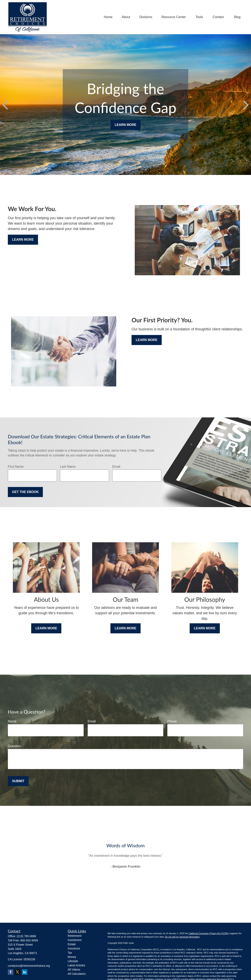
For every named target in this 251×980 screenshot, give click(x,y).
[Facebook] (11, 972)
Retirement (75, 936)
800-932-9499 (29, 940)
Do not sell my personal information (182, 937)
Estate (72, 944)
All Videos (74, 970)
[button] (108, 17)
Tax (70, 953)
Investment (75, 940)
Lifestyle (73, 961)
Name (12, 721)
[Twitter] (18, 972)
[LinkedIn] (25, 972)
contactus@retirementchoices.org (29, 966)
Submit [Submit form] (18, 781)
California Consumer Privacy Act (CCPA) (209, 933)
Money (72, 957)
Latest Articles (77, 965)
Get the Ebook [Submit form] (25, 492)
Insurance (74, 948)
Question (14, 746)
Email (116, 467)
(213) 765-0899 (26, 936)
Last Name (68, 467)
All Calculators (77, 974)
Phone (172, 721)
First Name (16, 467)
